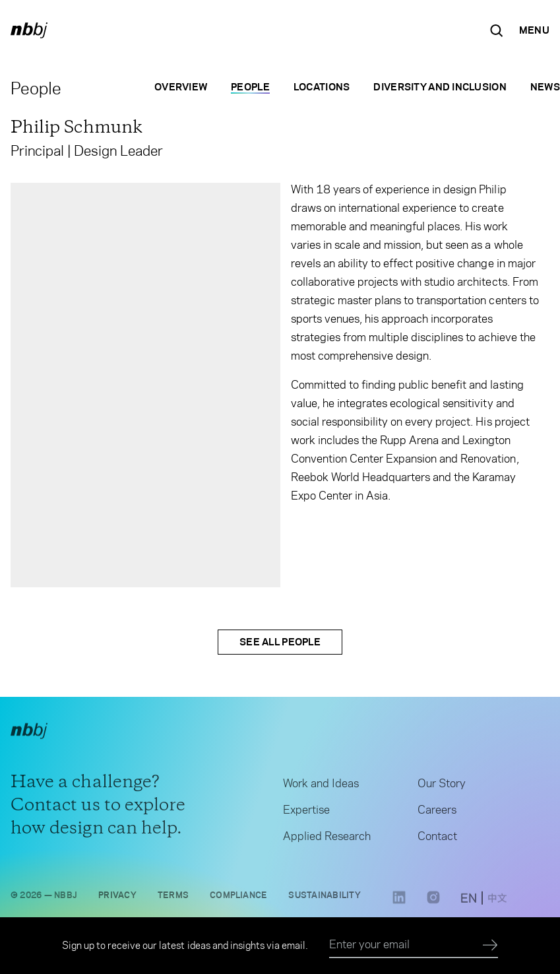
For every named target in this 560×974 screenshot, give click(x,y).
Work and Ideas (321, 787)
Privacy (117, 898)
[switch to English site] (469, 903)
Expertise (306, 814)
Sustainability (324, 898)
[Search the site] (497, 30)
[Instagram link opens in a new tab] (433, 906)
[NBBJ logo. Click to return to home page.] (29, 30)
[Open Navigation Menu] (534, 30)
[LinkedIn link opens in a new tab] (399, 906)
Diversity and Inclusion (440, 87)
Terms (173, 898)
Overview (181, 87)
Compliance (238, 898)
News (545, 87)
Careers (437, 814)
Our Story (442, 787)
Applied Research (327, 840)
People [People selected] (250, 87)
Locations (322, 87)
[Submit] (490, 946)
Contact (437, 840)
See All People (280, 642)
